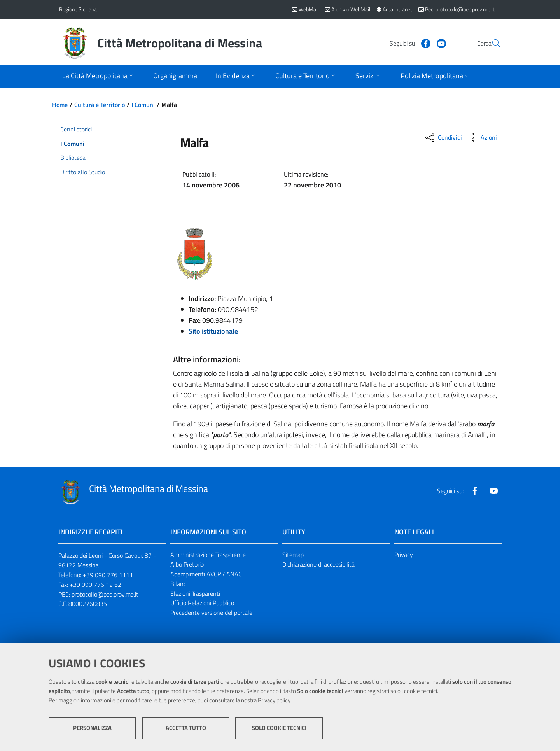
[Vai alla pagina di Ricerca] (492, 43)
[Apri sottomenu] (98, 76)
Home (60, 105)
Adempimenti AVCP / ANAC (206, 574)
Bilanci (179, 584)
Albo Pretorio (187, 564)
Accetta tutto (186, 728)
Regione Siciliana (78, 9)
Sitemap (293, 555)
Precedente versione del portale (211, 613)
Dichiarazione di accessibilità (318, 564)
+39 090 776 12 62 (95, 585)
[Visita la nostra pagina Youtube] (423, 43)
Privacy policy (274, 700)
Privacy (404, 555)
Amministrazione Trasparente (208, 555)
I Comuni (143, 105)
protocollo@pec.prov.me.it (105, 594)
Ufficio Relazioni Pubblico (202, 603)
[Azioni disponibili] (482, 138)
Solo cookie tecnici (279, 728)
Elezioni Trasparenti (195, 593)
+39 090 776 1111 (108, 575)
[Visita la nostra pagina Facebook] (407, 43)
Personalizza (92, 728)
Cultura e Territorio (100, 105)
